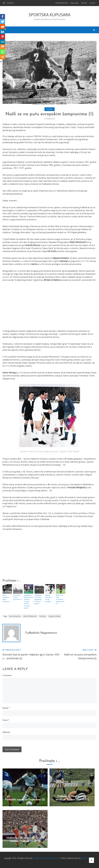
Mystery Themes (88, 858)
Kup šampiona (15, 616)
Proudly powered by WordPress (46, 858)
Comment (7, 675)
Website (6, 732)
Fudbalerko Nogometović (41, 633)
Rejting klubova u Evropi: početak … (49, 598)
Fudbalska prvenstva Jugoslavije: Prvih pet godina (38, 599)
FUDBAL (49, 109)
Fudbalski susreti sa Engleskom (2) (25, 799)
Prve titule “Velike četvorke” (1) (17, 597)
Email (6, 720)
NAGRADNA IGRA (62, 3)
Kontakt (84, 3)
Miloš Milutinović (30, 616)
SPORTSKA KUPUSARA (49, 15)
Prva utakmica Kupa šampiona (6, 598)
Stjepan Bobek (54, 616)
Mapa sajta (75, 3)
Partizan (43, 616)
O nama (92, 3)
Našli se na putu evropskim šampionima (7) (60, 599)
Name (6, 708)
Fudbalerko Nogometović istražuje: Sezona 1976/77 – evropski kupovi (28, 601)
